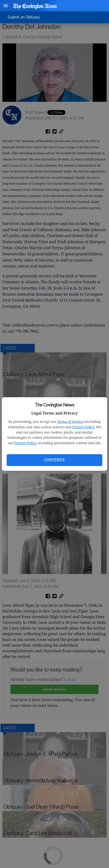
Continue (54, 460)
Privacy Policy (83, 427)
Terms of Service (70, 422)
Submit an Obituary (24, 17)
